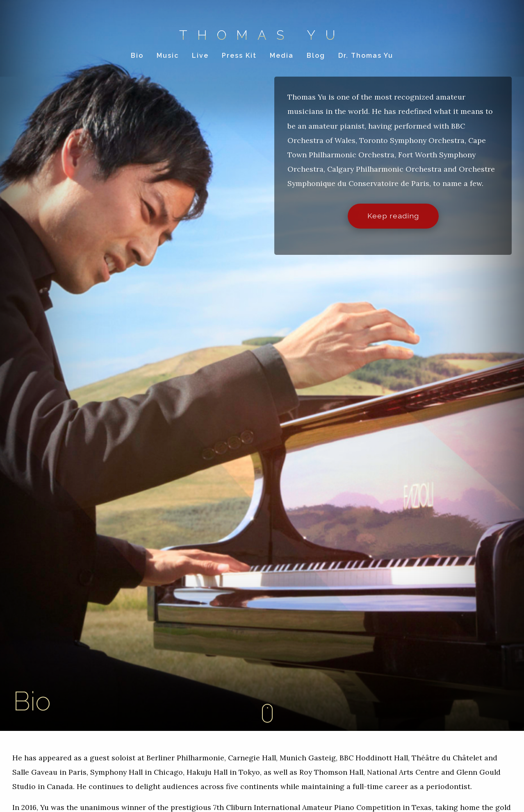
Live (200, 56)
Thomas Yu (262, 35)
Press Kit (239, 56)
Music (168, 56)
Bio (137, 56)
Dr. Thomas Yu (366, 56)
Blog (316, 56)
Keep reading (393, 216)
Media (282, 56)
